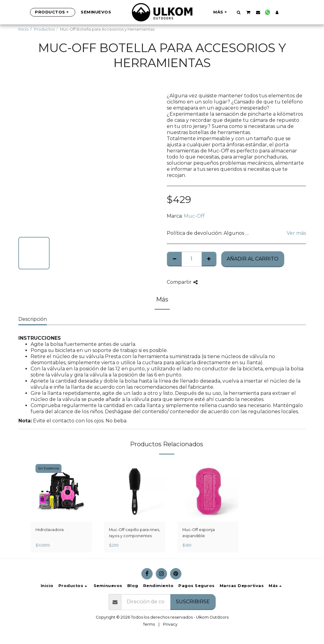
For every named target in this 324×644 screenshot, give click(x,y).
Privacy (170, 624)
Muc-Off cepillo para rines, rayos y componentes (134, 533)
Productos (44, 29)
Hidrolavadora (50, 530)
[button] (238, 12)
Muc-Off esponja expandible (199, 533)
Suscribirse (193, 602)
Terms (149, 624)
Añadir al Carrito (253, 259)
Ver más (296, 233)
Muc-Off (194, 216)
